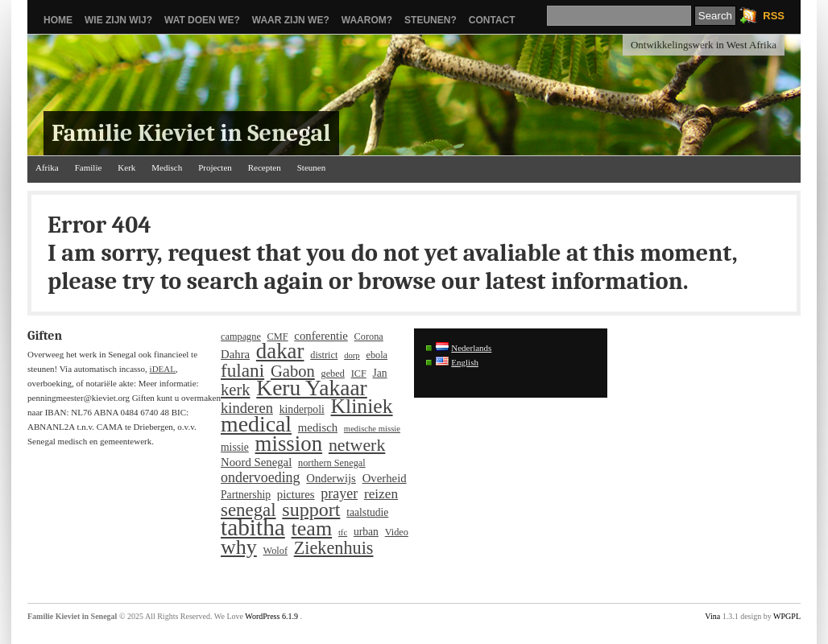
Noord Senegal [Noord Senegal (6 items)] (256, 462)
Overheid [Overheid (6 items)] (385, 478)
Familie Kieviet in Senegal (191, 133)
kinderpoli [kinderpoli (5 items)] (302, 409)
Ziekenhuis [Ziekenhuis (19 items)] (334, 548)
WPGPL (787, 616)
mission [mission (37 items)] (289, 444)
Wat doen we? (202, 20)
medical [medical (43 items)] (256, 424)
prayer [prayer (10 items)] (339, 493)
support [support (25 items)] (311, 510)
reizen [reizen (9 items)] (381, 494)
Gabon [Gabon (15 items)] (293, 371)
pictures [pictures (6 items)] (296, 494)
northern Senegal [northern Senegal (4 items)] (332, 463)
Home (58, 20)
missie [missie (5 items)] (235, 447)
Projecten (215, 167)
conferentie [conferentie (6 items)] (321, 336)
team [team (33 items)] (312, 529)
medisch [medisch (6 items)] (318, 427)
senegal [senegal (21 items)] (248, 510)
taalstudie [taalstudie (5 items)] (367, 512)
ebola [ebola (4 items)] (377, 355)
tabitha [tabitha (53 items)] (253, 527)
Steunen (311, 167)
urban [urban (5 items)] (366, 532)
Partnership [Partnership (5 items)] (246, 495)
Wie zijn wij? (118, 20)
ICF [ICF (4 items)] (359, 374)
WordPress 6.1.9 (271, 616)
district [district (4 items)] (324, 355)
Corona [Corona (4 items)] (369, 336)
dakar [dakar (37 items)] (280, 351)
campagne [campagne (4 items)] (241, 336)
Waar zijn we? (291, 20)
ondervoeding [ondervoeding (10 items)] (261, 477)
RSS (774, 16)
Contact (492, 20)
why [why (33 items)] (239, 547)
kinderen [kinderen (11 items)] (247, 408)
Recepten (265, 167)
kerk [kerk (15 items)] (236, 390)
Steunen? (431, 20)
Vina (712, 616)
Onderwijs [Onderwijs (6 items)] (331, 478)
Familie (89, 167)
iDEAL (163, 369)
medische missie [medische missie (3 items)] (372, 429)
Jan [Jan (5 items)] (380, 373)
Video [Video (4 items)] (397, 532)
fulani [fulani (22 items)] (242, 370)
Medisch (167, 167)
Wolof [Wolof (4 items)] (275, 551)
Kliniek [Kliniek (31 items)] (362, 407)
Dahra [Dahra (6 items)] (235, 354)
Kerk (126, 167)
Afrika (47, 167)
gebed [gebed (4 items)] (333, 374)
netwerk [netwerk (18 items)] (357, 445)
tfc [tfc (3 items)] (343, 533)
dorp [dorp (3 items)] (352, 355)
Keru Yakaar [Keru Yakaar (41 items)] (311, 388)
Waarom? (367, 20)
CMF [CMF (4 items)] (278, 336)
